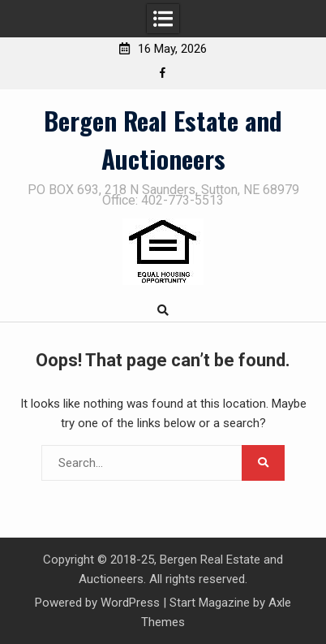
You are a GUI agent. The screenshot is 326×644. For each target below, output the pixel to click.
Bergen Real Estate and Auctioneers (163, 139)
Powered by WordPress (97, 603)
